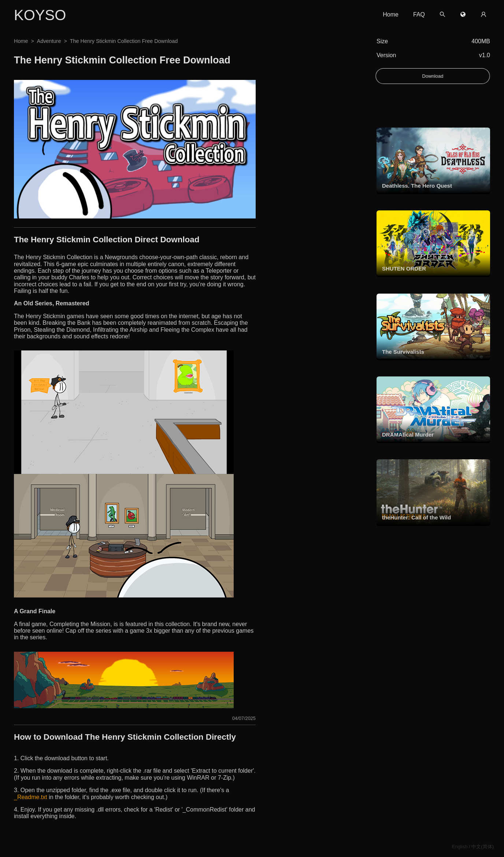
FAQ (419, 14)
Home (391, 14)
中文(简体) (483, 847)
